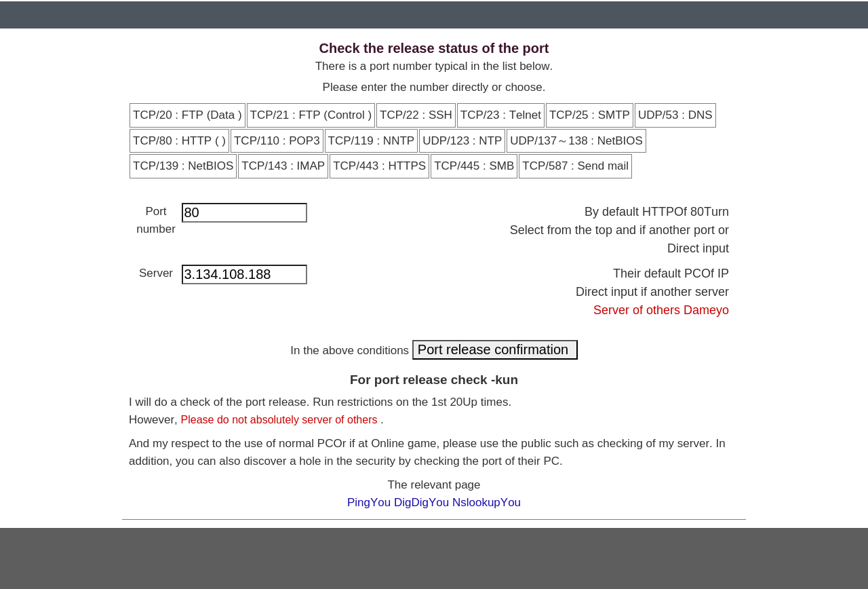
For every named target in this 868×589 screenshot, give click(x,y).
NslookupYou (487, 502)
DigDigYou (423, 502)
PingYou (371, 502)
